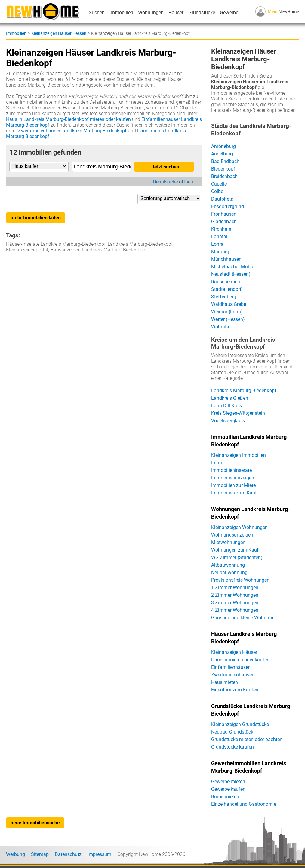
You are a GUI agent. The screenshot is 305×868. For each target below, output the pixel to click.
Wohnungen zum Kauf (235, 550)
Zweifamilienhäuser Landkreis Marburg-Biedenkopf (72, 131)
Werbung (15, 854)
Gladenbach (224, 222)
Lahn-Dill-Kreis (226, 406)
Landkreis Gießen (230, 398)
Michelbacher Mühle (233, 267)
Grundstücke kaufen (233, 747)
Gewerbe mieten (228, 782)
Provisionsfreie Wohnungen (240, 580)
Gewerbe (229, 12)
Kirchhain (221, 229)
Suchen (97, 12)
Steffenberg (224, 297)
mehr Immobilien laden (36, 218)
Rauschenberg (226, 282)
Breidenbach (224, 176)
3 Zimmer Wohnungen (235, 603)
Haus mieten (225, 682)
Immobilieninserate (231, 470)
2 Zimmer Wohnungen (235, 595)
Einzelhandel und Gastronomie (244, 804)
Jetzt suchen (165, 167)
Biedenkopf (223, 169)
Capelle (219, 184)
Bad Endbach (225, 161)
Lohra (217, 244)
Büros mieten (225, 797)
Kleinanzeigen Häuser (234, 652)
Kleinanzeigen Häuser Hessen (59, 33)
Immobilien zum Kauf (234, 493)
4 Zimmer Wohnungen (235, 610)
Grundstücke (202, 12)
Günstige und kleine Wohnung (243, 618)
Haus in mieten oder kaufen (240, 660)
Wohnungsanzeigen (232, 535)
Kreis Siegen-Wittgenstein (238, 413)
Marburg (220, 252)
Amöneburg (223, 146)
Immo (217, 463)
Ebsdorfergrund (228, 206)
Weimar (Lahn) (227, 312)
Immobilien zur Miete (233, 485)
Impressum (99, 854)
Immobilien (121, 12)
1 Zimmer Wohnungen (235, 588)
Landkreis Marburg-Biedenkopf (244, 391)
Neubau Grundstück (232, 732)
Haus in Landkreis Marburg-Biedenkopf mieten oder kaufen (68, 119)
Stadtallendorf (226, 289)
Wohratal (221, 327)
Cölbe (217, 191)
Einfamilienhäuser (230, 667)
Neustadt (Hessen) (231, 274)
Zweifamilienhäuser (232, 675)
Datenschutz (68, 854)
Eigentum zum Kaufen (235, 690)
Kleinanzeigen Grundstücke (240, 724)
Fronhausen (224, 214)
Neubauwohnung (229, 573)
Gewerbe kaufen (228, 789)
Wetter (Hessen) (228, 319)
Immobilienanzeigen (233, 478)
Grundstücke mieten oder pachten (247, 739)
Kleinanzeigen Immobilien (239, 455)
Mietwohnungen (228, 542)
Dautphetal (223, 199)
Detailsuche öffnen (173, 182)
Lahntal (219, 237)
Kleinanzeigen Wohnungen (239, 527)
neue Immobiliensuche (35, 823)
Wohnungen (151, 12)
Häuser (176, 12)
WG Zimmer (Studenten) (237, 557)
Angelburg (222, 154)
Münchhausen (226, 259)
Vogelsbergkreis (228, 421)
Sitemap (40, 854)
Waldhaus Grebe (229, 304)
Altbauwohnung (228, 565)
